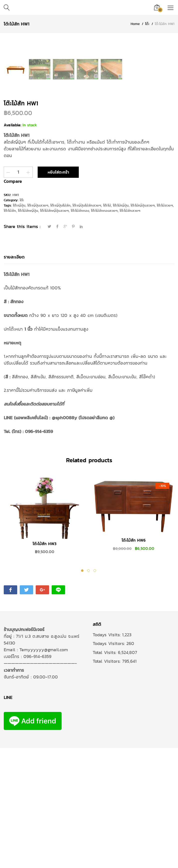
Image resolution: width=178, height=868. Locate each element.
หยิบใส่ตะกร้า (58, 293)
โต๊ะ (22, 321)
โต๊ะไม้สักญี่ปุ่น (28, 331)
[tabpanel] (44, 639)
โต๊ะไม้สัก (10, 331)
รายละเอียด (14, 377)
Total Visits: (105, 773)
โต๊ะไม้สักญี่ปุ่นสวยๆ (54, 331)
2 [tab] (89, 691)
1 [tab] (83, 691)
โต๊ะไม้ (107, 326)
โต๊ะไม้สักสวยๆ (130, 331)
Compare (13, 302)
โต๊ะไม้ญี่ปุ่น (121, 326)
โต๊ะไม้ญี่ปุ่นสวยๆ (143, 326)
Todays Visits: (107, 755)
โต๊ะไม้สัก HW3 (44, 664)
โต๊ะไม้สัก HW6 (134, 661)
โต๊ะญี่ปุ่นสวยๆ (38, 326)
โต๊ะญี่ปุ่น (19, 326)
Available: (12, 245)
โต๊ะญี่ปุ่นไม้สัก (60, 326)
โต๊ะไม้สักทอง (80, 331)
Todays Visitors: (110, 764)
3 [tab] (95, 691)
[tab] (14, 377)
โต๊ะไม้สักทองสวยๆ (104, 331)
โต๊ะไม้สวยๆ (165, 326)
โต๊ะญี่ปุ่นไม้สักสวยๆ (87, 326)
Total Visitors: (107, 781)
